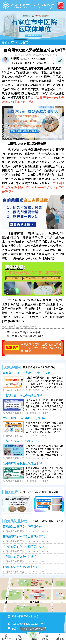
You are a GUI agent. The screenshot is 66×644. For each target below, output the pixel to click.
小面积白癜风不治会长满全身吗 (22, 395)
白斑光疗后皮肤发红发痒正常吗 (22, 463)
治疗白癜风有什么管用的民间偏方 (24, 547)
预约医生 (46, 637)
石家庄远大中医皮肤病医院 (23, 326)
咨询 (60, 61)
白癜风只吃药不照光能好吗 (27, 336)
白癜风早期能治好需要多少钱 (21, 441)
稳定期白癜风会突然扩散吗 (19, 557)
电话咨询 (20, 637)
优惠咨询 (59, 637)
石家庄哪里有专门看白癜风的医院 (24, 537)
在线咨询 (33, 636)
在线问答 (24, 43)
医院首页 (7, 637)
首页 (11, 43)
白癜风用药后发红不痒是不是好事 (24, 418)
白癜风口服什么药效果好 (26, 332)
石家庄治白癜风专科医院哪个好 (22, 527)
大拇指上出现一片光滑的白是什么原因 (26, 373)
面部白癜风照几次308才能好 (20, 567)
